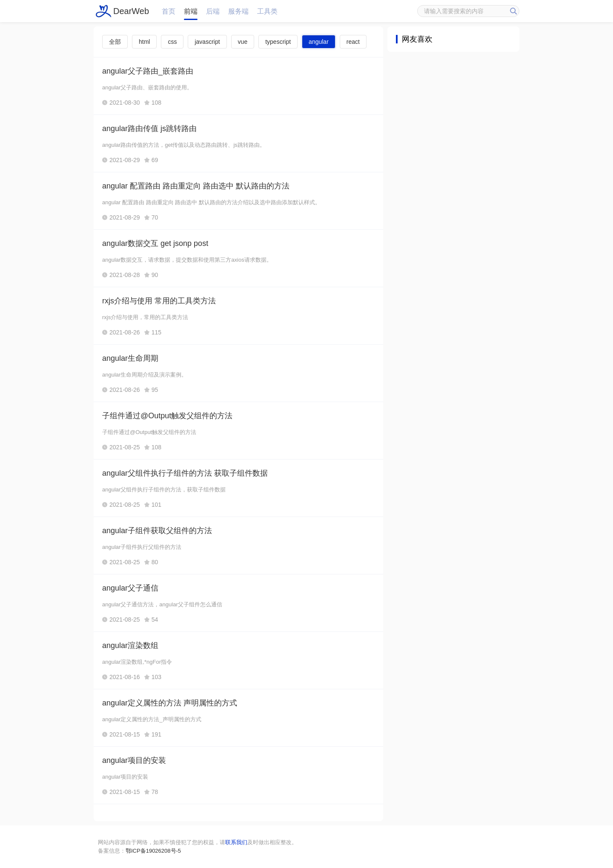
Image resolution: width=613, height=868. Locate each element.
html (144, 42)
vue (243, 42)
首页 (169, 11)
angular (319, 42)
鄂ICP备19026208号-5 (153, 851)
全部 (115, 42)
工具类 (267, 11)
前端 (191, 11)
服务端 (238, 11)
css (172, 42)
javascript (207, 42)
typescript (278, 42)
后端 (213, 11)
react (353, 42)
